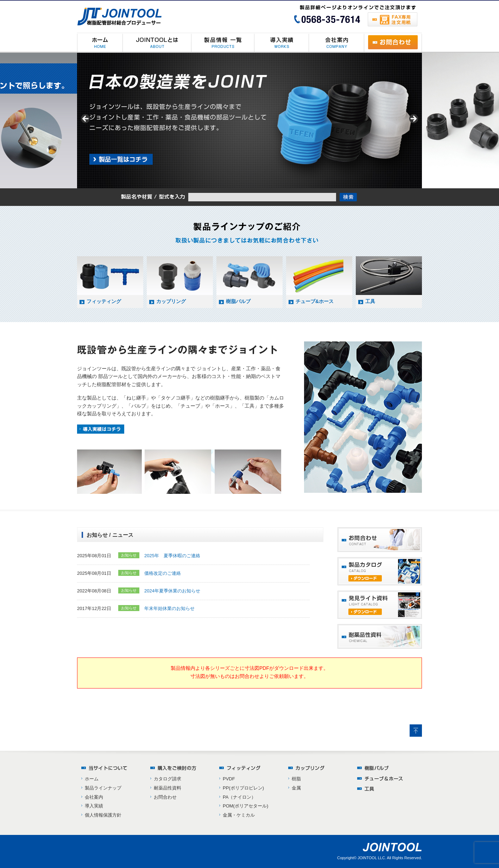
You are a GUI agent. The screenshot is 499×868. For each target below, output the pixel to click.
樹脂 (296, 779)
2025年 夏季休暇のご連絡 (172, 556)
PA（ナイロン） (239, 797)
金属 (296, 788)
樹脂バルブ (238, 301)
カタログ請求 (168, 779)
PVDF (229, 779)
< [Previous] (86, 119)
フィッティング (104, 301)
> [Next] (413, 119)
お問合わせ (165, 797)
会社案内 (94, 797)
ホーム (92, 779)
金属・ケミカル (239, 815)
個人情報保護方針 (103, 815)
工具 (370, 301)
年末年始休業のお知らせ (169, 608)
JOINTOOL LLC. (372, 858)
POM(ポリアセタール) (245, 806)
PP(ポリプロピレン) (243, 788)
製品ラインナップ (103, 788)
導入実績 (94, 806)
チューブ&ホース (315, 301)
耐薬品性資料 (168, 788)
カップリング (171, 301)
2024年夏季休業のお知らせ (172, 591)
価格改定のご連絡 (163, 573)
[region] (249, 121)
